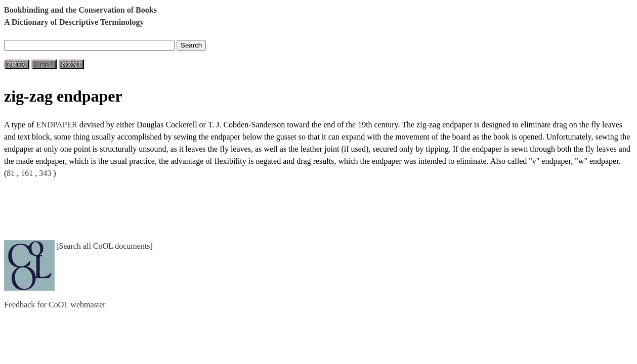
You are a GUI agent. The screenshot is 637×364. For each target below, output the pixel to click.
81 (11, 173)
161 (27, 173)
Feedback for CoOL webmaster (55, 305)
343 (45, 173)
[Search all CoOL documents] (104, 246)
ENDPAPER (57, 125)
